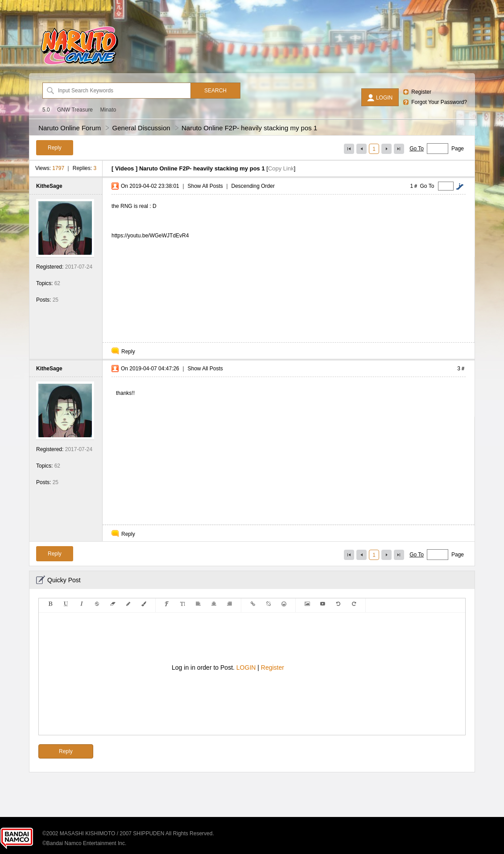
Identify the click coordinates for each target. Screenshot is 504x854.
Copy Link (281, 168)
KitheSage (49, 186)
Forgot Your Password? (439, 102)
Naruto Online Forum (70, 128)
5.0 (46, 110)
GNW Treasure (75, 110)
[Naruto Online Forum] (79, 65)
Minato (108, 110)
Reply (128, 352)
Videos (124, 168)
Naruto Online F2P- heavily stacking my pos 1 (249, 128)
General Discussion (141, 128)
